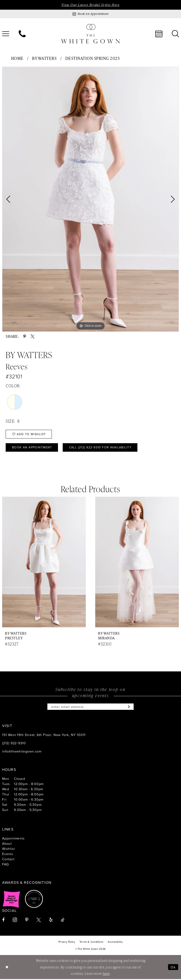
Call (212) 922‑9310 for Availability (104, 448)
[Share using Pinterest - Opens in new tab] (25, 337)
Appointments (13, 839)
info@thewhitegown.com (22, 752)
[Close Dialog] (7, 968)
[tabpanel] (90, 199)
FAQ (5, 865)
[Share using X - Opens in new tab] (33, 337)
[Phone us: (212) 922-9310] (22, 34)
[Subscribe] (129, 707)
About (7, 844)
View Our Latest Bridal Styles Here (90, 5)
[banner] (90, 34)
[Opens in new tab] (12, 900)
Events (8, 855)
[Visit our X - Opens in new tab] (39, 921)
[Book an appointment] (90, 14)
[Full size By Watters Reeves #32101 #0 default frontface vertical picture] (90, 199)
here (106, 974)
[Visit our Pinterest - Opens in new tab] (27, 921)
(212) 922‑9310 (14, 744)
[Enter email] (90, 707)
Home (17, 58)
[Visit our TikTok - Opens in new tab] (63, 921)
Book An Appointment (33, 448)
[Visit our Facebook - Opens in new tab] (3, 921)
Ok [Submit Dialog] (173, 968)
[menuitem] (22, 34)
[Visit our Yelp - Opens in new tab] (51, 921)
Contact (8, 860)
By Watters (44, 58)
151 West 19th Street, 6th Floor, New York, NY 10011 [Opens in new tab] (44, 736)
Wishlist (8, 850)
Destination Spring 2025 (93, 58)
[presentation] (44, 563)
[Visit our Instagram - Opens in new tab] (15, 921)
